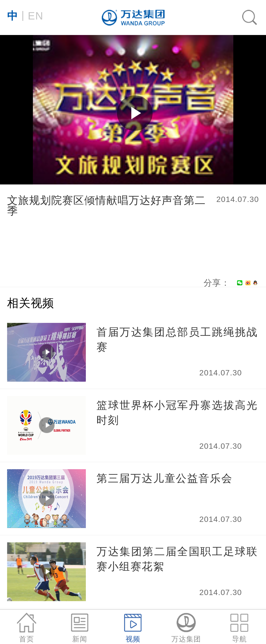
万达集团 (186, 628)
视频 (133, 628)
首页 (26, 628)
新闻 (80, 628)
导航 (239, 628)
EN (25, 15)
